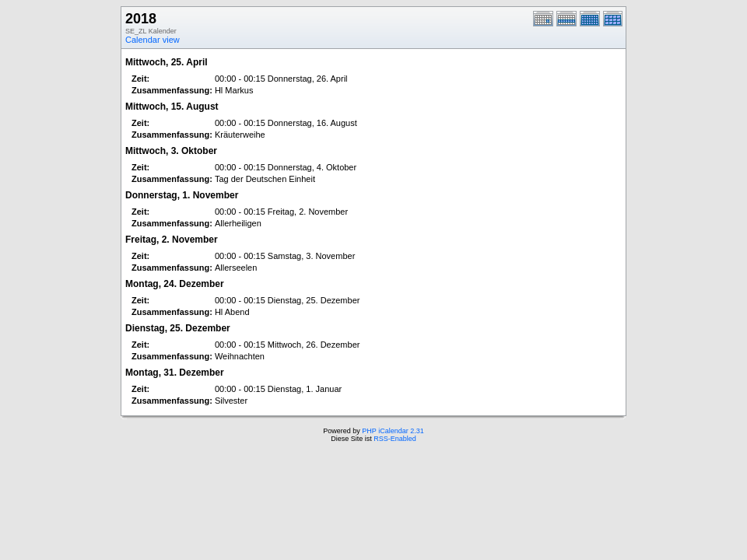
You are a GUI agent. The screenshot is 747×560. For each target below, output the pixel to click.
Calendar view (153, 40)
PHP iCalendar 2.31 (393, 431)
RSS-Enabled (395, 439)
